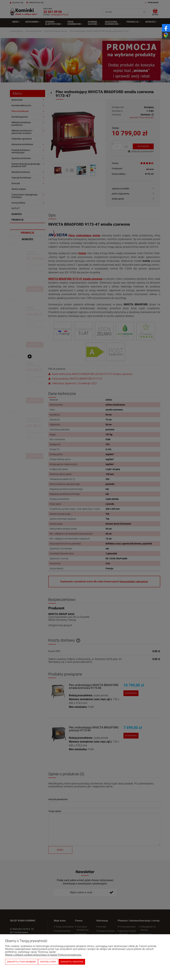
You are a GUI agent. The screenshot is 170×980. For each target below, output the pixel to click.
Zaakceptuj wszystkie (72, 962)
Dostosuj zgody (48, 962)
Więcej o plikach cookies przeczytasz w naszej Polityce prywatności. (43, 955)
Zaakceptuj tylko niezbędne (21, 962)
